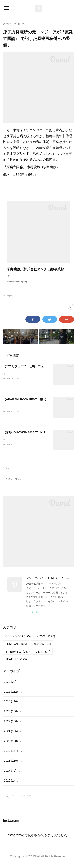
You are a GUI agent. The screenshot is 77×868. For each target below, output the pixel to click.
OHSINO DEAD (18, 641)
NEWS (46, 641)
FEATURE (16, 664)
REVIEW (42, 649)
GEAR (43, 656)
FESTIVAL (16, 649)
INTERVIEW (17, 656)
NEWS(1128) (9, 300)
